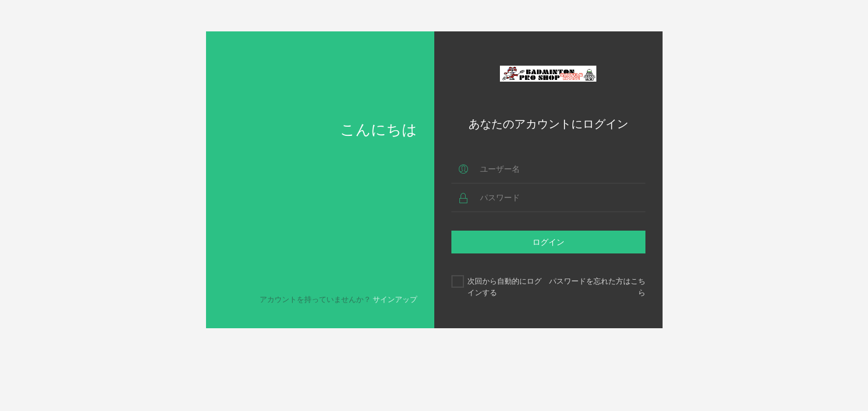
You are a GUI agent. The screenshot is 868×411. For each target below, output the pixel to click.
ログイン (548, 242)
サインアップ (395, 299)
